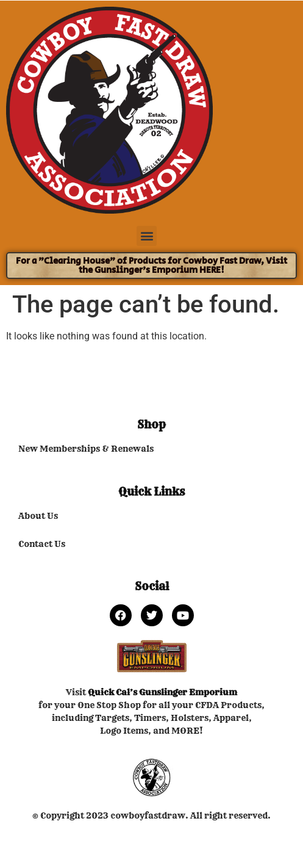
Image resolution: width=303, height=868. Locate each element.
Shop (151, 425)
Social (152, 586)
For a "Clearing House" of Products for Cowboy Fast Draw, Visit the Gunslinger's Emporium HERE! (151, 266)
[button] (147, 236)
